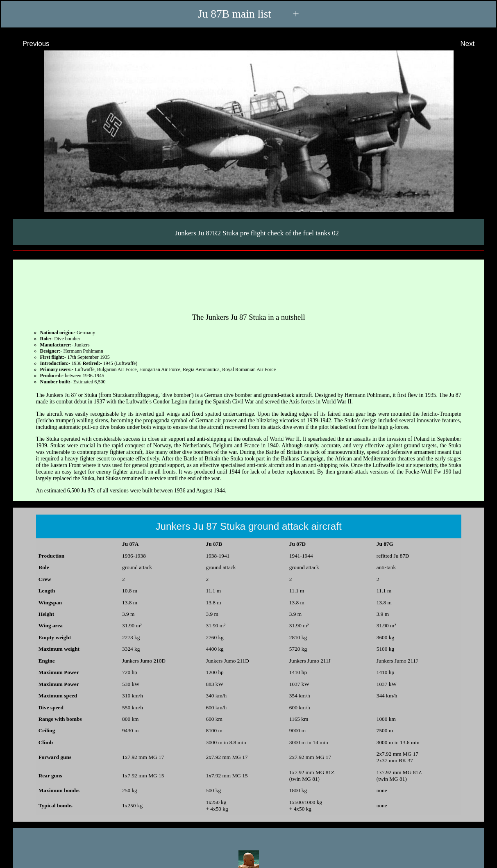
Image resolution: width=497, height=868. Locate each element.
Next (475, 43)
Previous (28, 43)
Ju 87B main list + (248, 14)
